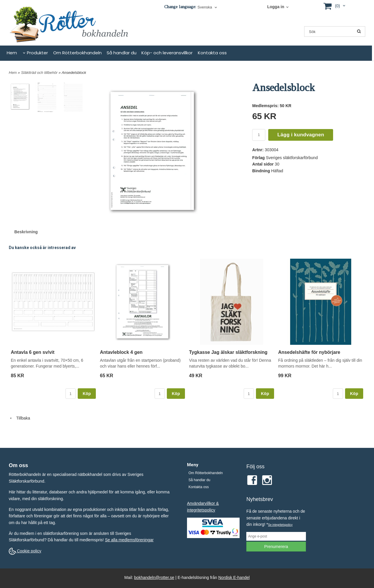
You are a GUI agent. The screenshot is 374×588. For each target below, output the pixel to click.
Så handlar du (122, 53)
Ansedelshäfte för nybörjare (309, 352)
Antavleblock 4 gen (121, 352)
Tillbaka (19, 418)
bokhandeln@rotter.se (154, 577)
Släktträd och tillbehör (40, 73)
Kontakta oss (212, 53)
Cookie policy (25, 551)
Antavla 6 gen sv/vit (33, 352)
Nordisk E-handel (234, 577)
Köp (87, 394)
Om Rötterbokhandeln (77, 53)
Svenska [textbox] (205, 7)
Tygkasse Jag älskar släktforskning (228, 352)
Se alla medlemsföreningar (129, 540)
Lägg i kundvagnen (301, 135)
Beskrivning (26, 232)
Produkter (37, 53)
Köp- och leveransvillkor (167, 53)
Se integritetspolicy (280, 525)
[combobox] (208, 7)
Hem (12, 53)
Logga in (276, 7)
